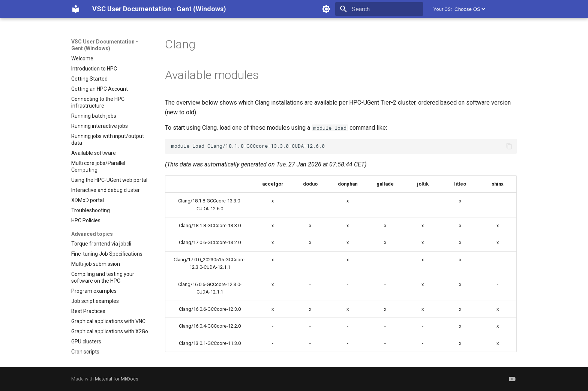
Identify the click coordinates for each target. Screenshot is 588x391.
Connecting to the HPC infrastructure (98, 102)
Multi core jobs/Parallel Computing (98, 166)
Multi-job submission (96, 264)
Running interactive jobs (100, 126)
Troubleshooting (91, 210)
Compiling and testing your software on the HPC (103, 277)
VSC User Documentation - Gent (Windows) (105, 45)
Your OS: (443, 9)
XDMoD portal (88, 200)
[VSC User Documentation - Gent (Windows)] (76, 9)
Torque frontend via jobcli (101, 244)
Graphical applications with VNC (108, 321)
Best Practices (88, 311)
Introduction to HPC (94, 69)
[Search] (379, 9)
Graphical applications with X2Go (110, 331)
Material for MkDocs (117, 379)
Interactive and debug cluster (106, 190)
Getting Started (89, 79)
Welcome (82, 58)
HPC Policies (86, 220)
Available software (94, 153)
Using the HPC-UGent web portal (109, 180)
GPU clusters (86, 342)
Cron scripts (85, 352)
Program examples (94, 291)
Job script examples (95, 301)
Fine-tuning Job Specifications (107, 254)
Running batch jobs (94, 116)
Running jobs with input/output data (108, 139)
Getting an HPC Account (100, 89)
